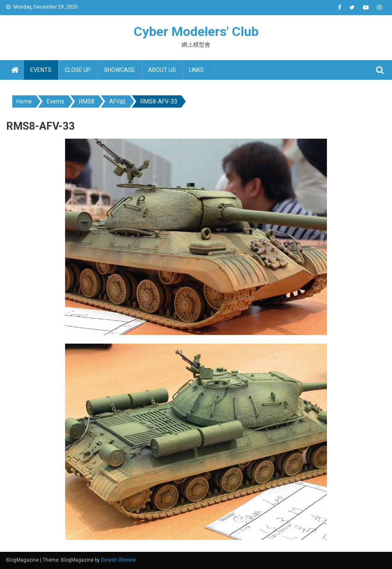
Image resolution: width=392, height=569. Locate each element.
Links (196, 70)
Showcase (119, 70)
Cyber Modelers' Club (196, 31)
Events (41, 70)
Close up (78, 70)
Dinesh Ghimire (118, 560)
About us (162, 70)
